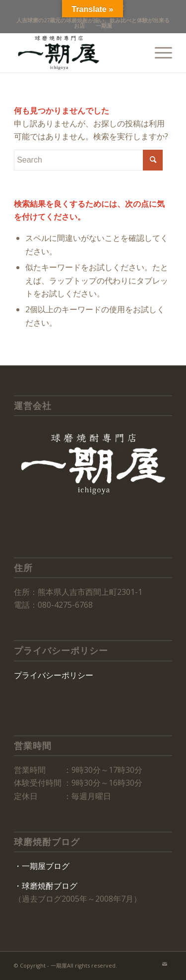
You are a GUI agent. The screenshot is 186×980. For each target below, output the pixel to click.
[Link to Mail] (165, 964)
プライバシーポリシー (54, 675)
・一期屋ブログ (42, 866)
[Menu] (158, 53)
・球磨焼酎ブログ (46, 886)
